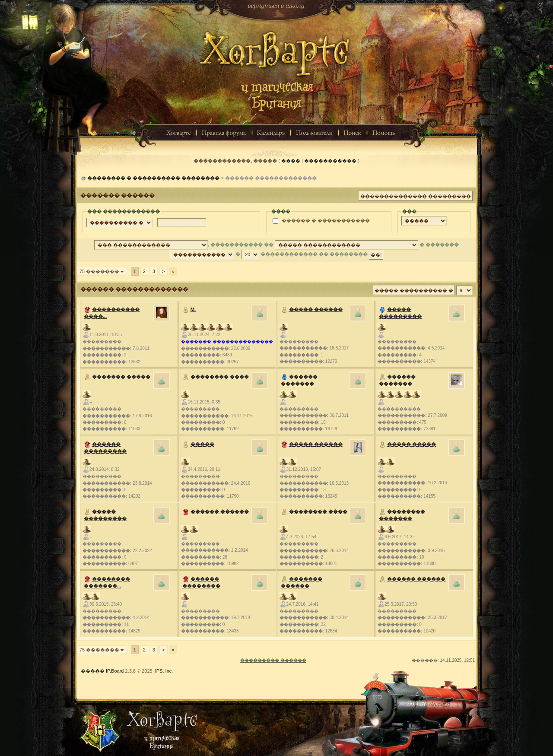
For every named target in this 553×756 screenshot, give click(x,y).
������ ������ (220, 511)
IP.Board (115, 671)
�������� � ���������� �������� (153, 178)
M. (193, 309)
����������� (330, 161)
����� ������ (316, 309)
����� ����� (412, 444)
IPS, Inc (164, 671)
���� (291, 161)
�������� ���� (220, 377)
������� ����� (121, 377)
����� (202, 444)
